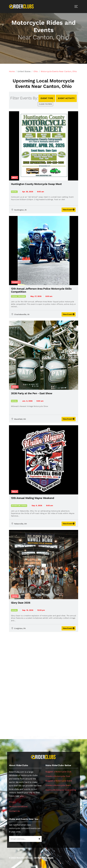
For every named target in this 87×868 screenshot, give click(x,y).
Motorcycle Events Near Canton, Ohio (59, 71)
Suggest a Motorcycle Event (59, 781)
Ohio (36, 71)
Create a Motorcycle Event (58, 785)
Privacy (12, 802)
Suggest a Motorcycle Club (58, 772)
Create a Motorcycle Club (58, 776)
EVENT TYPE (47, 98)
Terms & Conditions (18, 806)
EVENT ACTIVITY (66, 98)
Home (12, 71)
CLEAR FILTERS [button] (45, 104)
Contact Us (14, 811)
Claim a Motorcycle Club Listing (61, 790)
